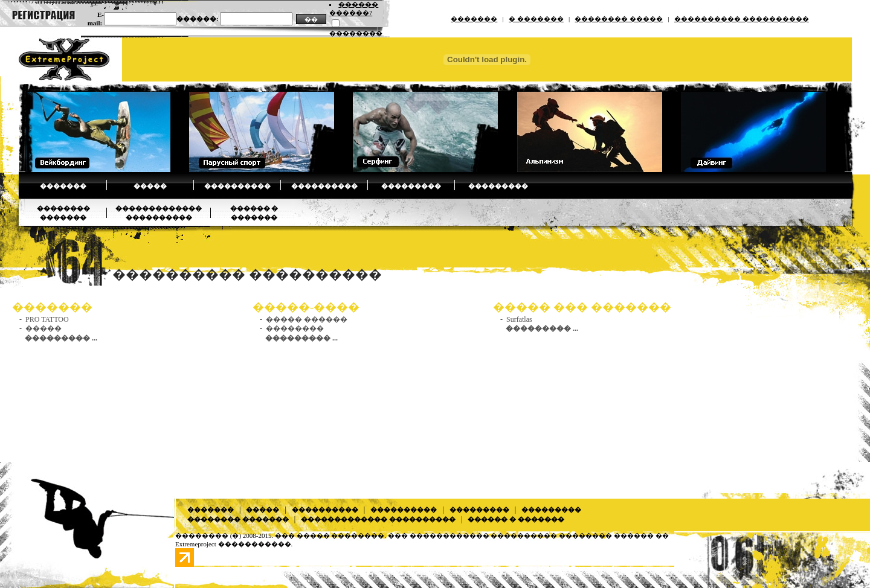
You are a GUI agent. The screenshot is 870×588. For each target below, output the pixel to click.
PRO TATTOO (47, 319)
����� (150, 186)
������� (474, 19)
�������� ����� (619, 19)
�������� (295, 328)
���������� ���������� (742, 19)
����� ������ (307, 319)
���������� (237, 186)
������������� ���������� (378, 519)
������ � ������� (516, 519)
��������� (411, 186)
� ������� (536, 19)
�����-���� (306, 307)
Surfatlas (519, 319)
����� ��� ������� (582, 307)
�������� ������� (238, 519)
